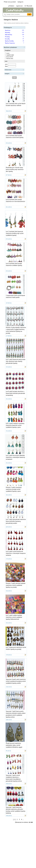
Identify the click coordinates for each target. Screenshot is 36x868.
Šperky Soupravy (10, 43)
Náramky (8, 32)
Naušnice (8, 30)
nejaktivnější (9, 55)
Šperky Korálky (9, 41)
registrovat (19, 6)
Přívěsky (7, 37)
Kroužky (7, 39)
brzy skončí (9, 57)
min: (6, 64)
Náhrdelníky (9, 35)
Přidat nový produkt (10, 2)
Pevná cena (9, 58)
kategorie (20, 2)
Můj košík (28, 6)
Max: (6, 66)
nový (7, 53)
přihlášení (11, 6)
